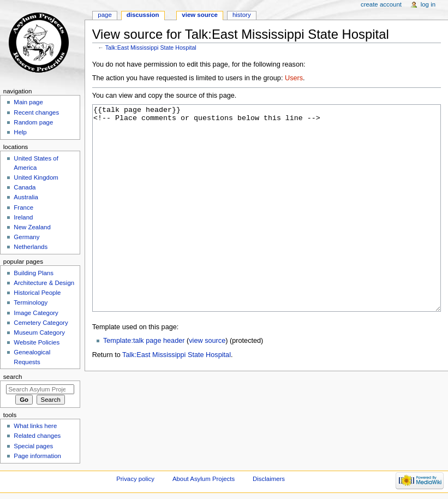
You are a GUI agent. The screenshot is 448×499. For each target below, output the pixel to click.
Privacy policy (135, 479)
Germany (26, 237)
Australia (26, 197)
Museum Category (39, 332)
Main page (28, 102)
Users (294, 78)
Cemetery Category (41, 323)
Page (104, 15)
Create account (381, 4)
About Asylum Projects (204, 479)
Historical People (37, 293)
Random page (33, 122)
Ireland (23, 217)
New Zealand (32, 227)
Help (20, 132)
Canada (25, 187)
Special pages (33, 446)
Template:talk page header (144, 382)
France (23, 207)
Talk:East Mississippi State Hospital (151, 47)
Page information (37, 456)
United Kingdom (36, 177)
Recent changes (36, 112)
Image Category (36, 313)
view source (207, 382)
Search (13, 377)
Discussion (143, 15)
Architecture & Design (44, 283)
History (242, 15)
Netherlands (31, 247)
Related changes (37, 436)
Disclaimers (269, 479)
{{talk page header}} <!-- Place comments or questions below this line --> (267, 228)
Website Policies (37, 342)
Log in (428, 4)
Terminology (31, 302)
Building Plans (34, 273)
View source (200, 15)
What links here (35, 426)
